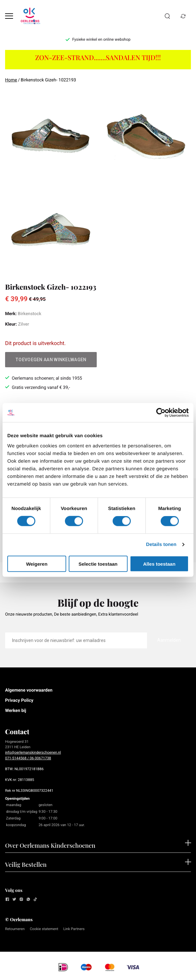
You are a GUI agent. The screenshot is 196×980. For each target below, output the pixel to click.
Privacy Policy (19, 700)
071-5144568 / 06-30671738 (28, 758)
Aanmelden (169, 640)
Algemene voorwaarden (29, 690)
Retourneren (15, 929)
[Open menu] (9, 16)
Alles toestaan (159, 564)
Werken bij (16, 711)
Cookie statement (44, 929)
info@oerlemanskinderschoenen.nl (33, 752)
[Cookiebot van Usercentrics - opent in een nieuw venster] (161, 413)
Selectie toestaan (98, 564)
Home (11, 80)
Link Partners (74, 929)
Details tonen (161, 545)
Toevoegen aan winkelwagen (51, 360)
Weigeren (37, 564)
